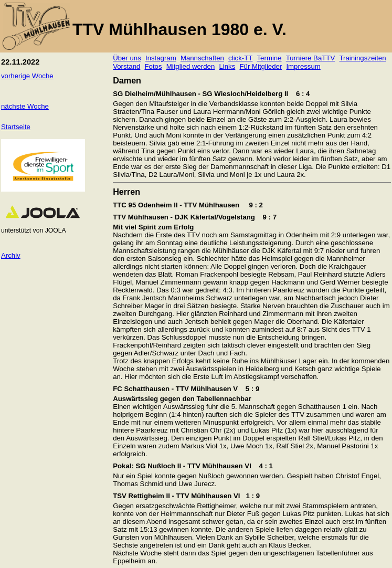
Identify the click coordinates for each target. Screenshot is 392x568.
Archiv (11, 255)
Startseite (16, 127)
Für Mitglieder (261, 66)
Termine (269, 58)
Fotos (153, 66)
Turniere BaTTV (311, 58)
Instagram (161, 58)
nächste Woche (25, 106)
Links (227, 66)
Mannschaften (202, 58)
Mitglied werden (191, 66)
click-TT (240, 58)
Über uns (127, 58)
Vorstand (126, 66)
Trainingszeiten (362, 58)
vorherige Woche (27, 76)
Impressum (303, 66)
